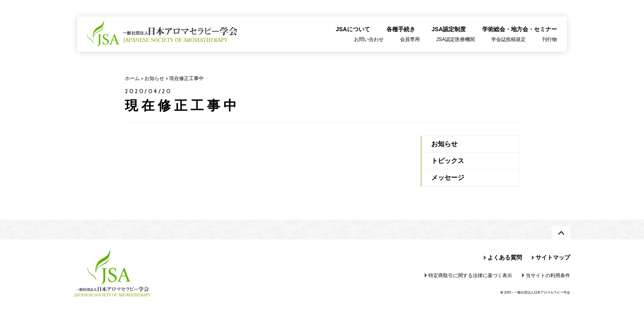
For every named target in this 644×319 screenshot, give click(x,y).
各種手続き (401, 29)
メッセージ (448, 178)
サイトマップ (553, 257)
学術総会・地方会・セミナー (520, 29)
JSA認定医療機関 (455, 39)
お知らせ (444, 144)
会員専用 (410, 39)
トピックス (448, 161)
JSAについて (353, 29)
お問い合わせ (369, 39)
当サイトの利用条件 (548, 275)
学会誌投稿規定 (508, 39)
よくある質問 (505, 257)
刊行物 (550, 39)
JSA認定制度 (449, 29)
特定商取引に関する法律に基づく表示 (470, 275)
